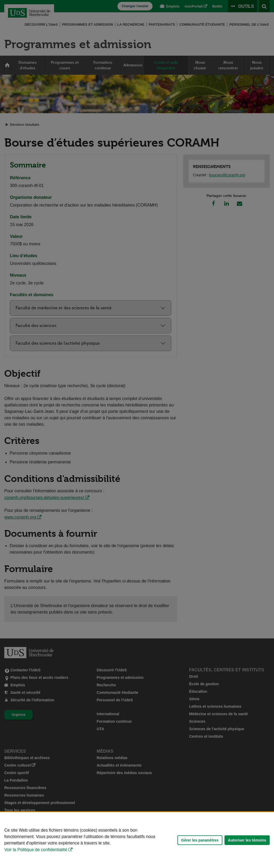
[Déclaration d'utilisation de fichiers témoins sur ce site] (137, 840)
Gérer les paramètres (200, 840)
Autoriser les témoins (247, 840)
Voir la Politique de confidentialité (36, 850)
